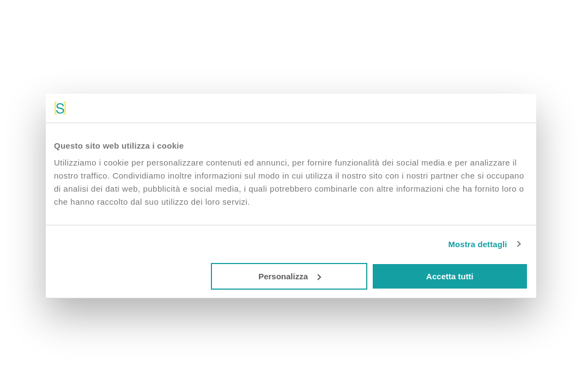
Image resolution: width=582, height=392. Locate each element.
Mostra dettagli (477, 244)
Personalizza (290, 276)
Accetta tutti (450, 276)
